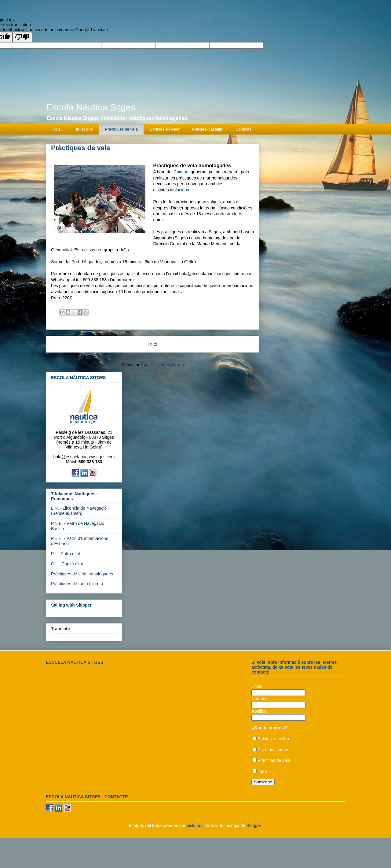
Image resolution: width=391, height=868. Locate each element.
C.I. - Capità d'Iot (67, 564)
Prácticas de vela (274, 760)
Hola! (57, 129)
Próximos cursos (273, 750)
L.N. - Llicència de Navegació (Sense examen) (79, 511)
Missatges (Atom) (168, 365)
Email (257, 686)
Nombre (259, 699)
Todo (262, 771)
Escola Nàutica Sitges (91, 107)
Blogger (254, 826)
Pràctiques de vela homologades (82, 574)
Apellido (259, 711)
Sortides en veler (165, 129)
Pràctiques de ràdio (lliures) (77, 584)
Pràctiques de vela (121, 129)
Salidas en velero (274, 739)
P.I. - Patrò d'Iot (66, 554)
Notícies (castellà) (208, 129)
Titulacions (83, 129)
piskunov (195, 826)
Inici (153, 344)
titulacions (180, 190)
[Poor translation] (22, 37)
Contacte (243, 129)
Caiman (181, 172)
